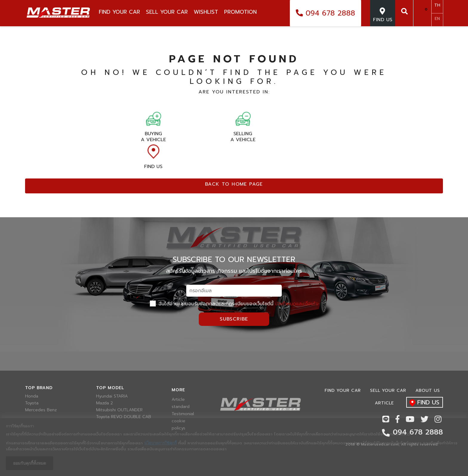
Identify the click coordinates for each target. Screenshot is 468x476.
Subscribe (234, 319)
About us (428, 390)
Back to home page (234, 184)
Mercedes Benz (41, 410)
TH (437, 5)
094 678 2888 (325, 13)
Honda (32, 396)
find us (423, 403)
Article (178, 400)
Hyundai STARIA (112, 396)
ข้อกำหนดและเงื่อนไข (297, 304)
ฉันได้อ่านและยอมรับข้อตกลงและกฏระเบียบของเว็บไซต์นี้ (234, 304)
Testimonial (182, 414)
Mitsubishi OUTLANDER (119, 410)
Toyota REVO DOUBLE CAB (124, 417)
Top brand (39, 388)
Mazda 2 (104, 403)
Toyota (32, 403)
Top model (110, 388)
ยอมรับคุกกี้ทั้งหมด (30, 463)
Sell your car (388, 390)
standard (181, 407)
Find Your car (343, 390)
